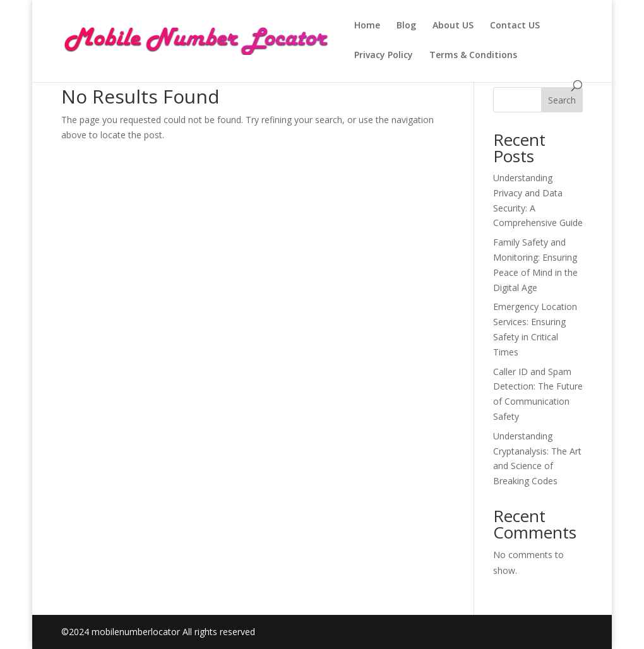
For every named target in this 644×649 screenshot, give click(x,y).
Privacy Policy (384, 56)
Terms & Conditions (473, 56)
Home (367, 26)
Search (562, 100)
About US (453, 26)
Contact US (515, 26)
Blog (406, 26)
